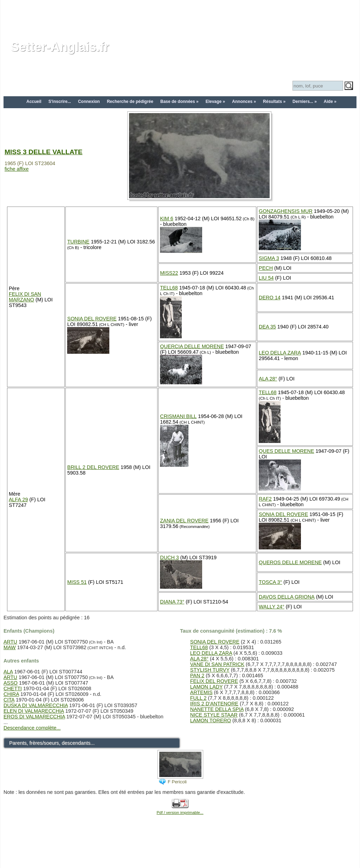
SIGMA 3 (269, 258)
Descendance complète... (32, 728)
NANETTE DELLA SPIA (217, 709)
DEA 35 (267, 327)
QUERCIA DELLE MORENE (192, 346)
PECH (266, 268)
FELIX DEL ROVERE (214, 681)
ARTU (10, 642)
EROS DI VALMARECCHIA (34, 717)
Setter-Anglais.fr (60, 47)
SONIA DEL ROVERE (92, 319)
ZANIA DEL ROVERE (184, 521)
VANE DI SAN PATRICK (217, 664)
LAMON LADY (207, 687)
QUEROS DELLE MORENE (290, 562)
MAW (10, 647)
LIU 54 (266, 278)
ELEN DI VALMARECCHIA (34, 711)
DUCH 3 (169, 557)
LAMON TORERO (211, 720)
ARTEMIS (201, 692)
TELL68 (169, 288)
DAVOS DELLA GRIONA (287, 597)
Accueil (34, 102)
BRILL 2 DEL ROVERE (93, 467)
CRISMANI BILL (178, 416)
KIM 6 (167, 218)
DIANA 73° (172, 602)
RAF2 (265, 499)
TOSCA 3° (270, 582)
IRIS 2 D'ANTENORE (214, 704)
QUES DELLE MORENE (287, 451)
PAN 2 (197, 676)
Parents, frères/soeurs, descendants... (52, 743)
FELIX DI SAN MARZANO (25, 297)
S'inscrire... (60, 102)
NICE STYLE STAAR (214, 715)
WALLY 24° (272, 607)
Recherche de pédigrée (130, 102)
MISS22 (169, 273)
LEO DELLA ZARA (280, 353)
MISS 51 (77, 582)
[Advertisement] (180, 16)
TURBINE (78, 242)
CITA (9, 700)
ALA (8, 672)
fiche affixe (17, 169)
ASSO (11, 683)
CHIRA (11, 694)
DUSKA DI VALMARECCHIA (36, 705)
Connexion (89, 102)
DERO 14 (270, 298)
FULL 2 (198, 698)
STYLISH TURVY (210, 670)
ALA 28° (268, 379)
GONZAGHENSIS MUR (286, 211)
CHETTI (13, 688)
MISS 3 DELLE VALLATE (44, 152)
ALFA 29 (18, 500)
